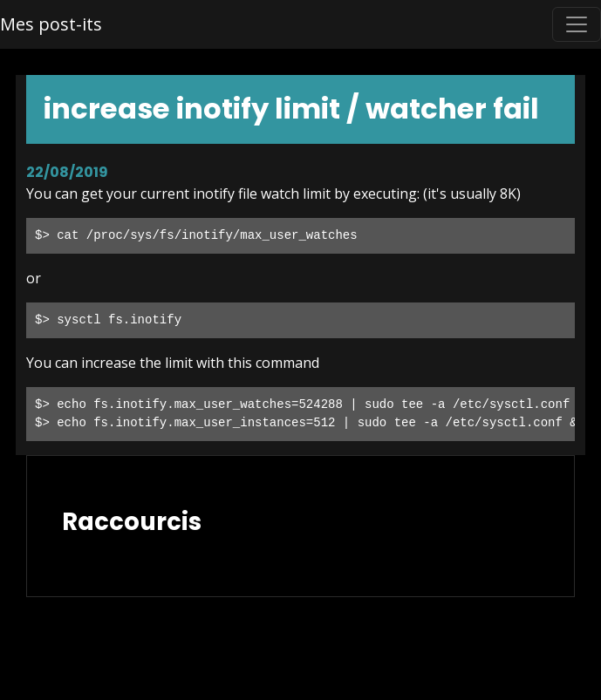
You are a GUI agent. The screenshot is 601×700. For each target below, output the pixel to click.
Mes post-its (51, 24)
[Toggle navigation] (577, 24)
